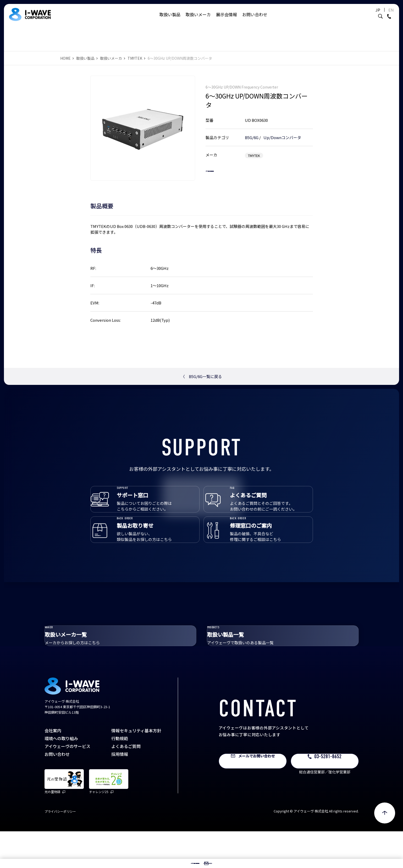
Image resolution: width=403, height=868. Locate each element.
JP (365, 15)
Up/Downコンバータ (282, 132)
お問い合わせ (255, 20)
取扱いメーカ (198, 20)
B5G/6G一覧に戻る (201, 376)
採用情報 (120, 791)
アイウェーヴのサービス (67, 783)
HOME (65, 58)
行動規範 (120, 775)
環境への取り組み (61, 775)
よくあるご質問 (126, 783)
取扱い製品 (170, 20)
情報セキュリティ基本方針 (136, 767)
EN (378, 15)
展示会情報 (227, 20)
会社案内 (53, 767)
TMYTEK (135, 58)
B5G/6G (252, 132)
